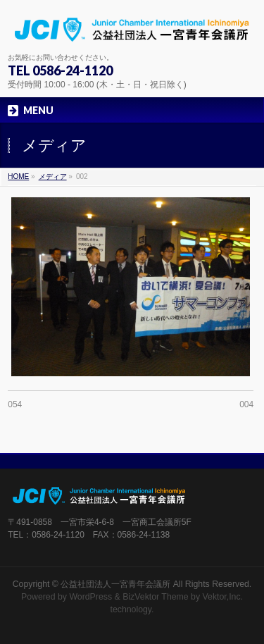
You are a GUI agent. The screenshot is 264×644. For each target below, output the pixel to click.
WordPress (90, 597)
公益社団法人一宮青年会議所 (115, 584)
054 (15, 404)
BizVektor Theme (156, 597)
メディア (53, 177)
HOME (18, 177)
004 (246, 404)
